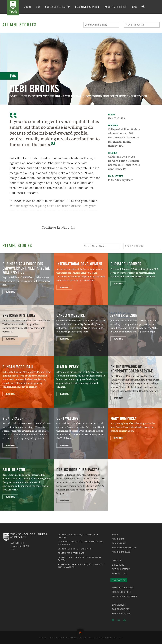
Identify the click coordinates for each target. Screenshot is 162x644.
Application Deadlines (124, 548)
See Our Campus (121, 569)
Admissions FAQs (121, 552)
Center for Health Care (71, 553)
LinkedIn (119, 620)
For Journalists (121, 613)
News (135, 7)
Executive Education (87, 7)
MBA (38, 7)
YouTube (124, 620)
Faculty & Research (115, 7)
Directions (118, 565)
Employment (119, 605)
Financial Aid (119, 543)
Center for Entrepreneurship (75, 549)
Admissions (118, 539)
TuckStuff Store (121, 592)
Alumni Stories (20, 25)
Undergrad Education (58, 7)
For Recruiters (121, 609)
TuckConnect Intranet (125, 596)
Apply (115, 535)
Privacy (118, 638)
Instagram (113, 620)
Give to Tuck (119, 580)
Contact (117, 560)
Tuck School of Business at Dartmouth (13, 8)
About (28, 7)
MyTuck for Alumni (123, 588)
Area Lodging (120, 573)
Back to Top (81, 632)
